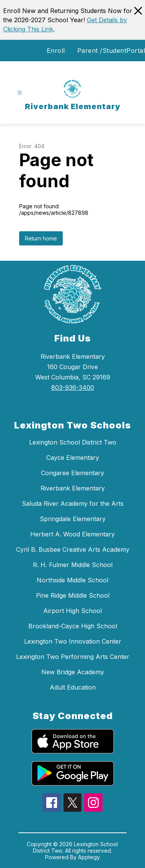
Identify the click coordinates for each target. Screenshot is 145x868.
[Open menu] (20, 93)
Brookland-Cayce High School (73, 626)
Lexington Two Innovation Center (73, 641)
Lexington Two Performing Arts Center (73, 657)
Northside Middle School (72, 580)
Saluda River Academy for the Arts (73, 503)
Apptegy (89, 857)
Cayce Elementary (73, 458)
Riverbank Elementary (73, 488)
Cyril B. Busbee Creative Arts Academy (73, 549)
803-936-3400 (73, 387)
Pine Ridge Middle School (73, 595)
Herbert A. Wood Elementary (72, 534)
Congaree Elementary (72, 473)
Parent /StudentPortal (111, 51)
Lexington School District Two (73, 442)
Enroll (56, 51)
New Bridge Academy (73, 672)
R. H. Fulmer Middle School (73, 565)
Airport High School (72, 611)
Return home (41, 238)
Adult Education (73, 687)
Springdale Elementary (73, 519)
